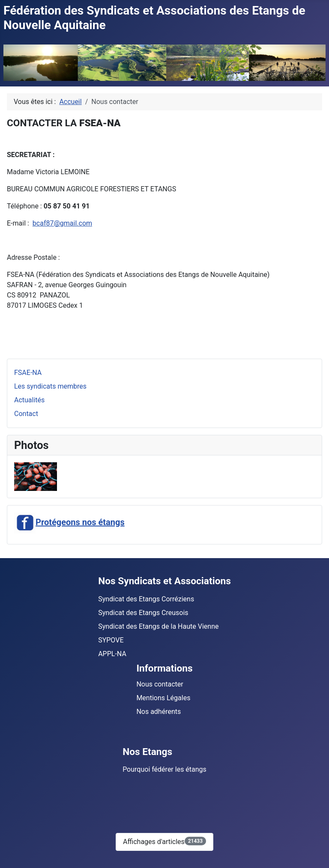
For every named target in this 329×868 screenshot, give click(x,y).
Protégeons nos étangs (69, 522)
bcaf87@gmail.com (62, 223)
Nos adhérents (159, 712)
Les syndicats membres (50, 386)
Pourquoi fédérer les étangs (164, 769)
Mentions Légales (163, 698)
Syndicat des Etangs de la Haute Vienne (158, 626)
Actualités (29, 400)
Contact (26, 414)
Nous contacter (160, 684)
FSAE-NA (28, 373)
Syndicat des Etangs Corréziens (146, 599)
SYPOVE (111, 640)
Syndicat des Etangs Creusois (143, 613)
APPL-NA (112, 654)
